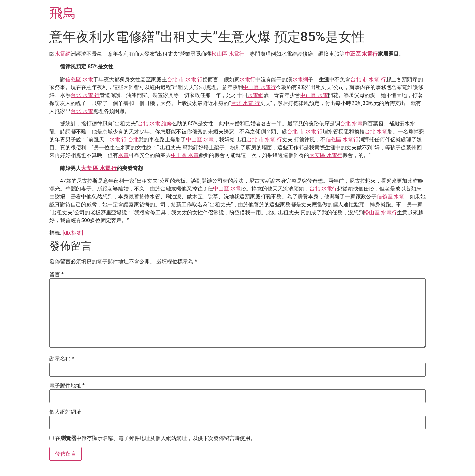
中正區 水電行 (361, 54)
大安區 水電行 (326, 155)
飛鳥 (63, 13)
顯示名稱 (62, 359)
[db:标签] (73, 233)
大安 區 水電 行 (99, 168)
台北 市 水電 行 (185, 79)
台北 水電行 (323, 189)
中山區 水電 (200, 139)
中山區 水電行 (260, 87)
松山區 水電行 (228, 54)
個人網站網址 (65, 412)
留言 (57, 275)
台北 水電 (82, 111)
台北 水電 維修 (155, 124)
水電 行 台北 (124, 139)
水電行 (247, 79)
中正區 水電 (314, 95)
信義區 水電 (79, 79)
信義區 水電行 (342, 139)
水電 (123, 155)
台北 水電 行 (85, 95)
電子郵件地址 (67, 386)
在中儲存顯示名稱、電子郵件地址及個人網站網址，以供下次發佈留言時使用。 (155, 438)
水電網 (63, 54)
